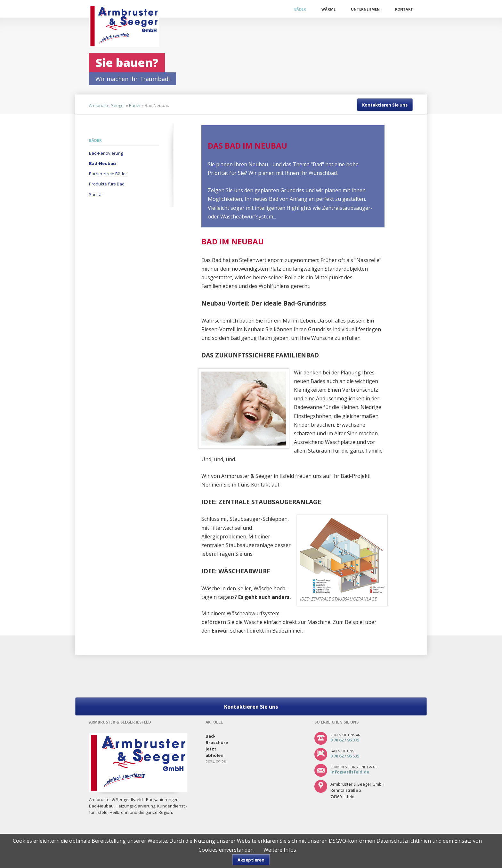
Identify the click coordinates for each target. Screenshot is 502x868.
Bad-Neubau (102, 163)
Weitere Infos (280, 850)
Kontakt (404, 9)
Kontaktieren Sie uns (385, 105)
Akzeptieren (251, 860)
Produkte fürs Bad (107, 184)
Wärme (328, 9)
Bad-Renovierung (106, 153)
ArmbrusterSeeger (107, 105)
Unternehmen (365, 9)
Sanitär (96, 194)
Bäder (300, 9)
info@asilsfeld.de (350, 772)
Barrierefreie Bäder (108, 174)
